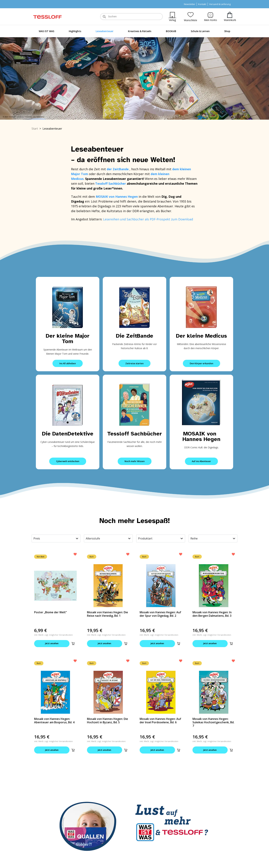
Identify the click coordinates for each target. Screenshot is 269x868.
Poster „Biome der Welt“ (50, 612)
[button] (73, 644)
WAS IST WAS (46, 31)
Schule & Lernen (200, 31)
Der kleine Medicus (201, 336)
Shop (227, 31)
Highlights (75, 31)
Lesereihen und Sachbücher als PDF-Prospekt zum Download (148, 219)
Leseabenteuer (105, 31)
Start (35, 129)
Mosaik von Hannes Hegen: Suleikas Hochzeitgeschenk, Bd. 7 (213, 723)
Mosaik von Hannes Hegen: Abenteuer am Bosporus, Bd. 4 (54, 721)
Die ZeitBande (135, 336)
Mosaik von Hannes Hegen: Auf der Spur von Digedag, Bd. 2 (160, 614)
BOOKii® (171, 31)
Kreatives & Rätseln (140, 31)
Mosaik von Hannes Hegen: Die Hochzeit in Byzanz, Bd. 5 (107, 721)
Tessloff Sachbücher (134, 434)
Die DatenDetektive (68, 434)
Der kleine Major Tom (68, 339)
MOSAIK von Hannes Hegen (201, 436)
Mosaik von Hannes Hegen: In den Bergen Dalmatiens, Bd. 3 (212, 614)
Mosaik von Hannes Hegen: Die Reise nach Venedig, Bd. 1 (107, 614)
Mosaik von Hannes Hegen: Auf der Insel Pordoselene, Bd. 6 (160, 721)
